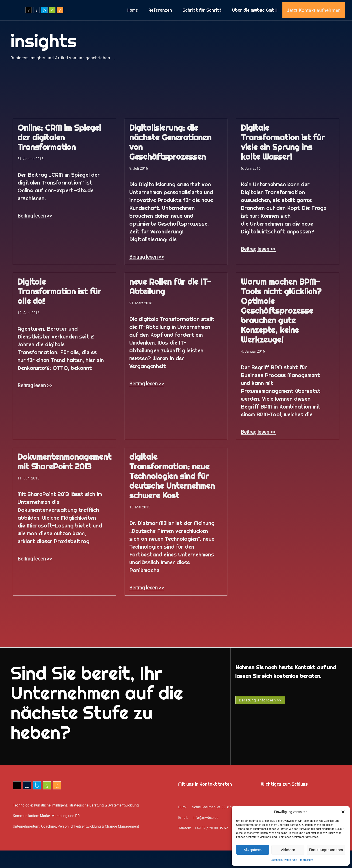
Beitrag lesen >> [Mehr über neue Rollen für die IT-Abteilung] (147, 401)
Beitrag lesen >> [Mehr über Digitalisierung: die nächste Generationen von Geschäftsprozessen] (147, 274)
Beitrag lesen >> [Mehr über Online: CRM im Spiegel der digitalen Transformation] (35, 233)
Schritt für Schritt (202, 19)
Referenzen (160, 19)
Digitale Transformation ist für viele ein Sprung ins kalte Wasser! (283, 160)
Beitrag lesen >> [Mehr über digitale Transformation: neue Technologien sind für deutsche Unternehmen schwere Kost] (147, 605)
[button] (343, 812)
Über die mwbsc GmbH (255, 19)
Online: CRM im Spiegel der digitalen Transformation (59, 155)
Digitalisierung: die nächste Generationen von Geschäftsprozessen (170, 160)
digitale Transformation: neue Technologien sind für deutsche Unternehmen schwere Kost (172, 494)
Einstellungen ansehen (326, 850)
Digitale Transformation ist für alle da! (59, 309)
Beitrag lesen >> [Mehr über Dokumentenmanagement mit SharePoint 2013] (35, 576)
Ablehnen (288, 850)
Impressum (306, 860)
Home (132, 19)
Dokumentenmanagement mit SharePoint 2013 (64, 479)
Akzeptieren (253, 850)
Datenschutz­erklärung (284, 860)
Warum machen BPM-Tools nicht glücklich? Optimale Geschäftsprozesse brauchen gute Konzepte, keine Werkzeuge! (281, 328)
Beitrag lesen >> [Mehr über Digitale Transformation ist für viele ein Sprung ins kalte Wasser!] (258, 266)
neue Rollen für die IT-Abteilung (170, 304)
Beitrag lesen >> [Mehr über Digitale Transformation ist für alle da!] (35, 403)
